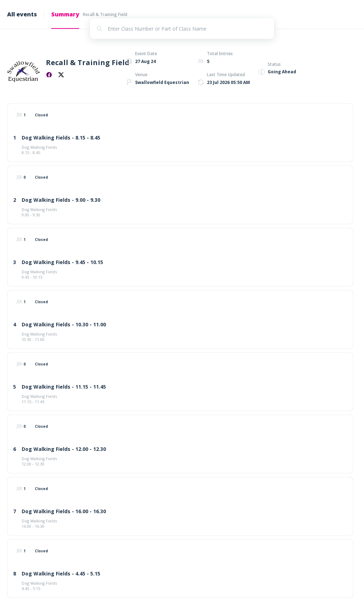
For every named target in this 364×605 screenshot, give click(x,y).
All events (22, 14)
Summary (65, 14)
